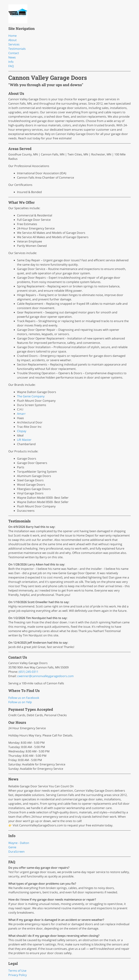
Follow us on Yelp (20, 702)
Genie (12, 847)
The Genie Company (31, 396)
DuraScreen (16, 852)
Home (12, 36)
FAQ (11, 66)
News (12, 57)
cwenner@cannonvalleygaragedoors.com (45, 676)
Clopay (22, 431)
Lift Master (24, 440)
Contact (14, 53)
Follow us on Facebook (24, 698)
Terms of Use (17, 971)
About (12, 40)
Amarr (21, 414)
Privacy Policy (18, 975)
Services (14, 44)
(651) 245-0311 (29, 672)
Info (11, 62)
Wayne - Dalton (19, 843)
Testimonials (17, 49)
